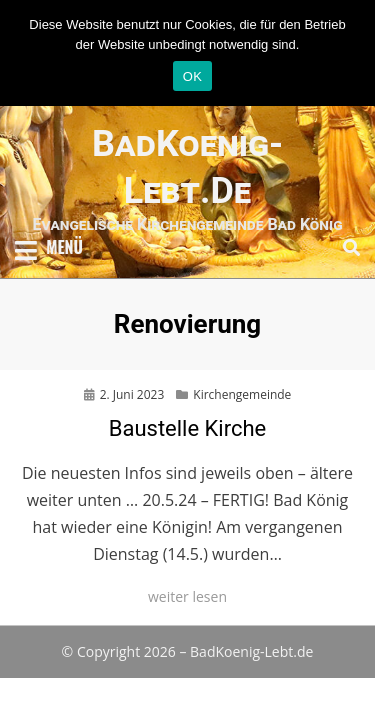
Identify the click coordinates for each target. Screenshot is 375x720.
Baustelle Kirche (188, 428)
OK (192, 76)
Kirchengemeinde (242, 394)
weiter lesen (187, 596)
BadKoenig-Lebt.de (251, 651)
